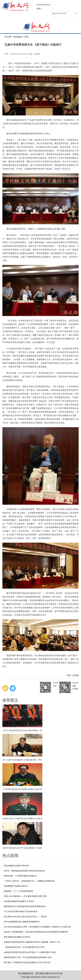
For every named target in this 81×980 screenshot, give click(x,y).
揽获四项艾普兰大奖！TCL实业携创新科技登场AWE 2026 (28, 957)
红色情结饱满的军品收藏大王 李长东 (19, 901)
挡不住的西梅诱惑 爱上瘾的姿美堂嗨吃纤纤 (22, 922)
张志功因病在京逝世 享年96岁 (16, 866)
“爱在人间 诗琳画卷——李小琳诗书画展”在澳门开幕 (25, 896)
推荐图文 (10, 700)
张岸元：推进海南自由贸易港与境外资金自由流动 (24, 871)
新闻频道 (18, 37)
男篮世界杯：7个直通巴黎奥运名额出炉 (20, 876)
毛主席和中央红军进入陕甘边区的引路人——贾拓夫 (25, 917)
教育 (27, 37)
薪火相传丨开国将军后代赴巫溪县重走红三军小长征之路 (27, 962)
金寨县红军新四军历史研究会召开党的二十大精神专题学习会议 (30, 952)
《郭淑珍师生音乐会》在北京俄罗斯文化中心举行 (24, 947)
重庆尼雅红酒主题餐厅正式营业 (17, 937)
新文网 (8, 37)
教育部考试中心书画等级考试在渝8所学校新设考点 (25, 906)
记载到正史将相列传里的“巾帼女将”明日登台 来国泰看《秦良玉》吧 (32, 942)
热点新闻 (10, 856)
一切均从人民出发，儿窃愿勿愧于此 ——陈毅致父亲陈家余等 (29, 881)
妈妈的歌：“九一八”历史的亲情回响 (18, 891)
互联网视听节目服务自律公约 (16, 886)
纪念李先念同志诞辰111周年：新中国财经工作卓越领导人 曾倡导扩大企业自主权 (37, 927)
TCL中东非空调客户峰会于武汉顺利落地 (21, 911)
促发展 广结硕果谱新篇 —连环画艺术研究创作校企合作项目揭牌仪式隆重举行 (36, 932)
